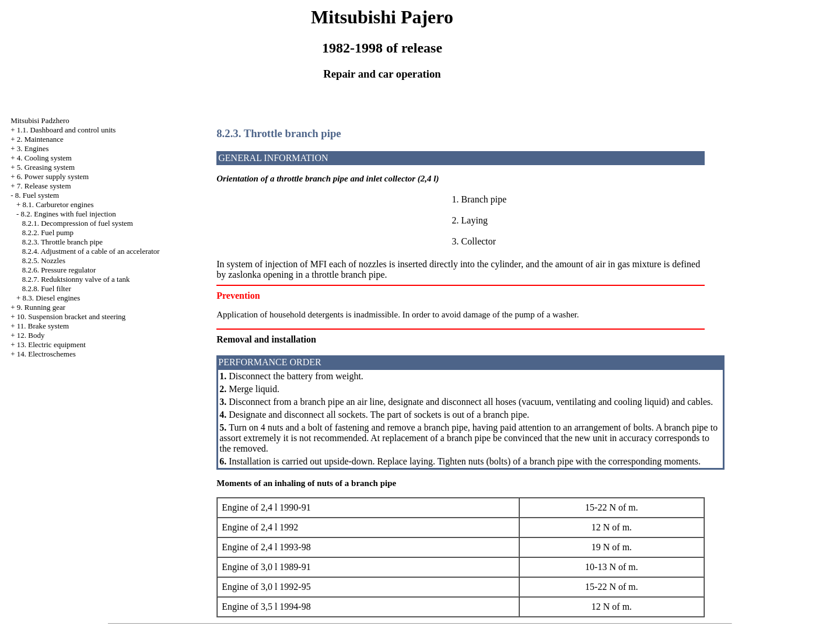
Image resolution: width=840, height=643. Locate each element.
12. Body (31, 335)
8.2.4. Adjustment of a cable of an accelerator (91, 251)
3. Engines (33, 148)
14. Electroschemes (46, 354)
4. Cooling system (44, 158)
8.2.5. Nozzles (44, 261)
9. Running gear (41, 307)
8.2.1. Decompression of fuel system (78, 223)
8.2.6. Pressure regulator (59, 270)
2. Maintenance (40, 139)
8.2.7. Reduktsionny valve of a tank (76, 279)
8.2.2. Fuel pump (48, 233)
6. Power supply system (53, 177)
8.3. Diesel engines (51, 298)
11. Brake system (43, 326)
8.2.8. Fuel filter (47, 289)
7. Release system (44, 186)
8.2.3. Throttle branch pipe (62, 242)
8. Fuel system (37, 195)
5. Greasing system (46, 167)
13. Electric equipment (51, 345)
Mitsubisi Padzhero (40, 120)
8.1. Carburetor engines (58, 205)
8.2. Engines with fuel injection (68, 214)
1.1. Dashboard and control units (66, 130)
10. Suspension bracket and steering (71, 317)
